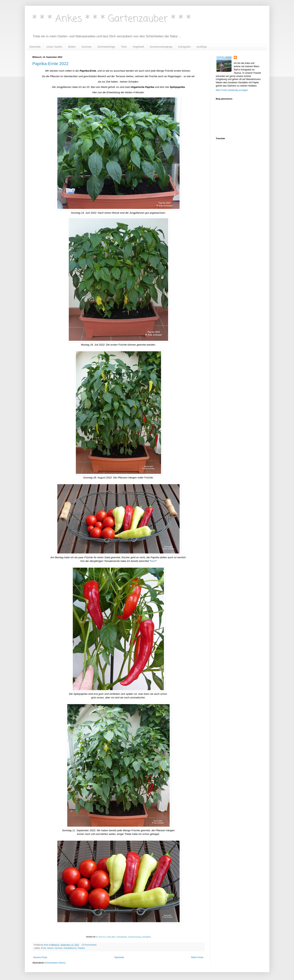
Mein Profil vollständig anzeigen (232, 90)
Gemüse (86, 47)
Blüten (72, 47)
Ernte (44, 948)
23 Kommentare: (90, 945)
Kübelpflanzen (70, 948)
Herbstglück (146, 937)
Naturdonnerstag (134, 937)
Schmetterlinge (106, 47)
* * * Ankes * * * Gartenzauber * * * (112, 19)
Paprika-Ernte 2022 (51, 64)
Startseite (35, 47)
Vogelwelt (138, 47)
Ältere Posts (197, 957)
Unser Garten (54, 47)
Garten (50, 948)
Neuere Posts (40, 957)
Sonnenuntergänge (161, 47)
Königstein (184, 47)
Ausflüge (202, 47)
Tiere (124, 47)
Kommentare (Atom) (55, 963)
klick (153, 561)
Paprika (81, 948)
